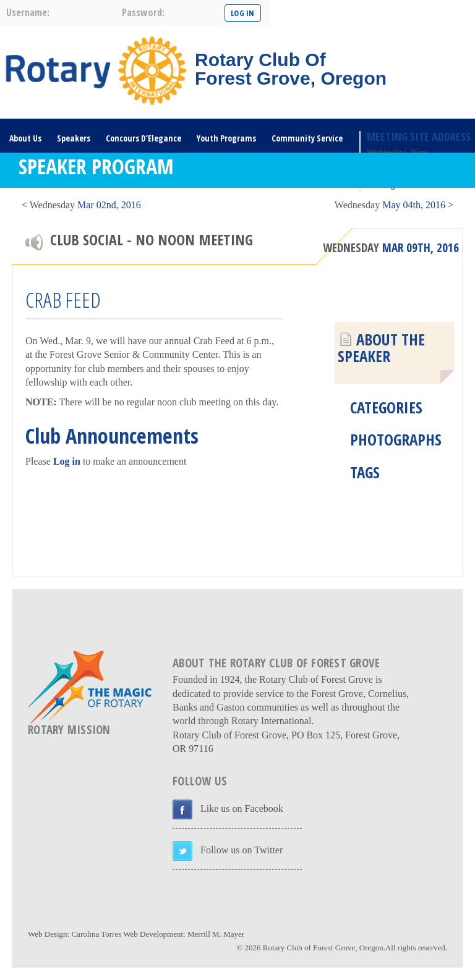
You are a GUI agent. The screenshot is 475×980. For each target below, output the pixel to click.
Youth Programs (226, 138)
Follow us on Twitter (242, 850)
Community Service (307, 138)
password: (143, 12)
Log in (67, 461)
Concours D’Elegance (143, 138)
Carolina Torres (96, 934)
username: (28, 12)
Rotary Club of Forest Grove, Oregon (323, 948)
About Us (25, 138)
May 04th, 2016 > (394, 205)
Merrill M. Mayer (216, 934)
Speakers (74, 138)
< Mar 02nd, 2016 (81, 205)
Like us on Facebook (242, 809)
